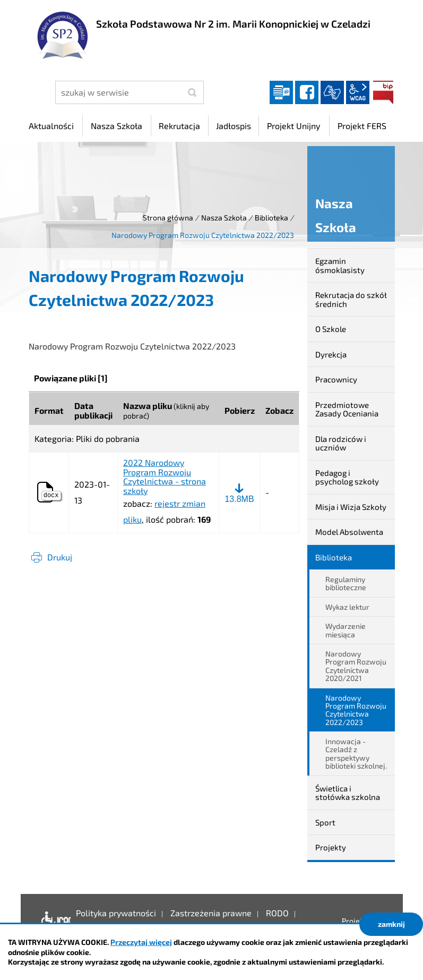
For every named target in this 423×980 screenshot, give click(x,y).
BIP (383, 92)
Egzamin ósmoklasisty (340, 265)
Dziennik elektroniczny (281, 92)
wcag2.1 (358, 92)
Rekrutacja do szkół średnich (351, 299)
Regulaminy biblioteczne (346, 583)
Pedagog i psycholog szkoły (347, 477)
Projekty (331, 847)
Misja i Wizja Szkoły (351, 507)
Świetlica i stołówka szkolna (348, 793)
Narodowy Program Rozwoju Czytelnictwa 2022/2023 (356, 710)
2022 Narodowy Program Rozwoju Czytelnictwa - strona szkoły (165, 476)
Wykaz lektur (347, 607)
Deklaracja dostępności (53, 921)
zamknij (391, 924)
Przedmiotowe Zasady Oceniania (347, 409)
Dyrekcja (331, 354)
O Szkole (331, 329)
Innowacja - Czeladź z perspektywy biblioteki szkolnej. (356, 753)
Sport (325, 822)
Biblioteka (271, 218)
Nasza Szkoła (224, 218)
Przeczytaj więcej (141, 942)
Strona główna (168, 218)
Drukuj (60, 557)
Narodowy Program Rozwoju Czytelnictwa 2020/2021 (356, 666)
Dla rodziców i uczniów (341, 443)
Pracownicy (336, 379)
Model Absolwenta (349, 532)
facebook (307, 92)
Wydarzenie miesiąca (346, 630)
